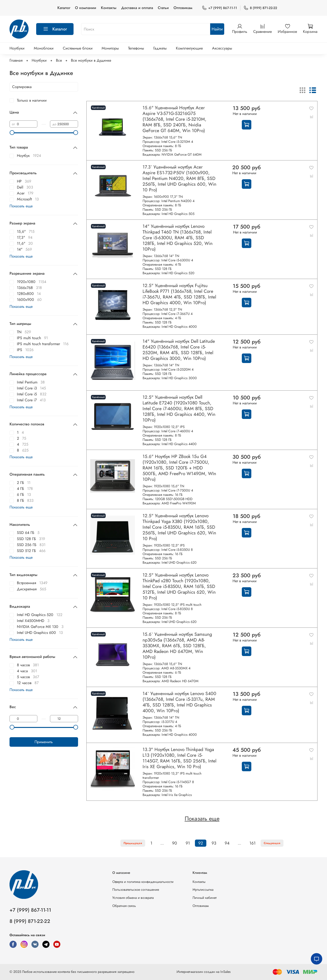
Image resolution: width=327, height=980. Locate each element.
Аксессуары (222, 48)
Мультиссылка (203, 890)
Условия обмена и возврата (133, 898)
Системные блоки (78, 48)
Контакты (109, 8)
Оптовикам (183, 8)
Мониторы (110, 48)
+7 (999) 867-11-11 (219, 8)
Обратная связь (124, 906)
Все (59, 60)
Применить (44, 742)
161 (253, 843)
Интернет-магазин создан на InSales (204, 972)
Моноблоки (44, 48)
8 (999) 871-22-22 (260, 8)
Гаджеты (160, 48)
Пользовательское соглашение (136, 890)
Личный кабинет (205, 898)
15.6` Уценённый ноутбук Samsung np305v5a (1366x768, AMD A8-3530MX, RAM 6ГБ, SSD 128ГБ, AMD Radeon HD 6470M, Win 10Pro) (177, 646)
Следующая (272, 843)
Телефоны (136, 48)
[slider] (12, 133)
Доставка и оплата (137, 8)
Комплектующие (189, 48)
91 (188, 843)
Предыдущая (133, 843)
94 (227, 843)
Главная (16, 60)
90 (175, 843)
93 (214, 843)
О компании (86, 8)
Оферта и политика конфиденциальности (143, 882)
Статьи (163, 8)
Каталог (64, 8)
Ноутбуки (17, 48)
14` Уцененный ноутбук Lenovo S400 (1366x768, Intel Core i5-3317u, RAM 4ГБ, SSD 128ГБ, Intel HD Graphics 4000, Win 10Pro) (179, 702)
